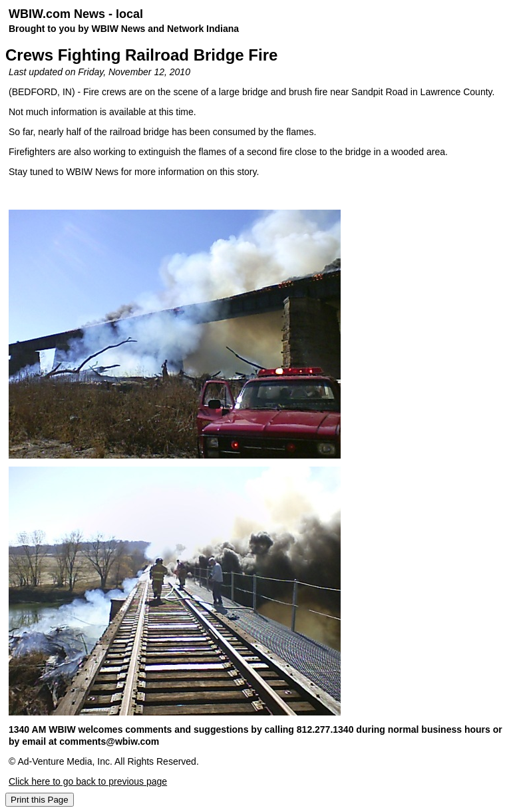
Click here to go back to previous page (88, 781)
